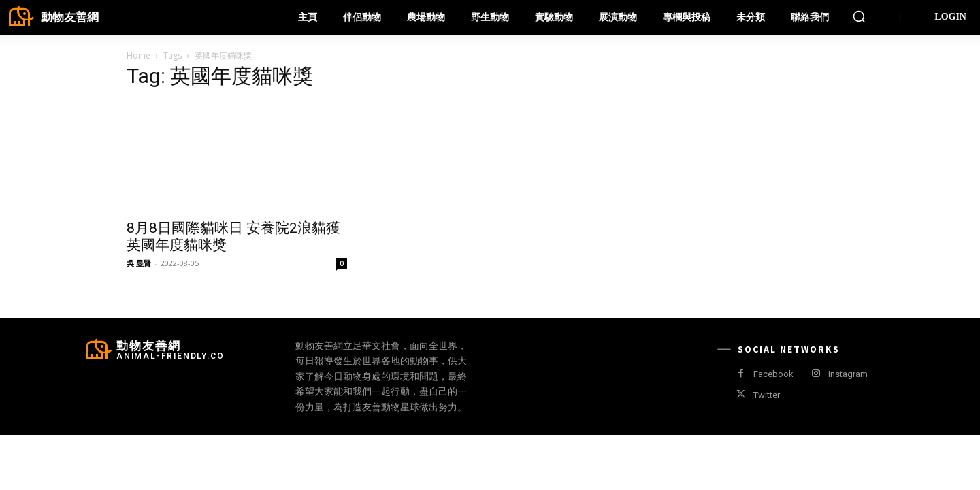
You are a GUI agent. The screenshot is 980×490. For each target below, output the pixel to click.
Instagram (848, 374)
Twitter (767, 395)
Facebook (773, 374)
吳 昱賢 (139, 263)
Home (138, 55)
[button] (859, 16)
